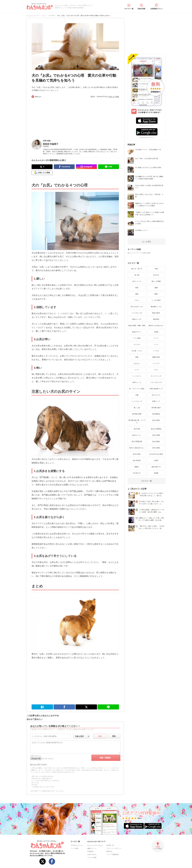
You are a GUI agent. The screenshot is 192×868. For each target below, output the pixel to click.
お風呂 (156, 460)
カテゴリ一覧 (129, 9)
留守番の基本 (156, 408)
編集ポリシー (92, 848)
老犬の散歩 (156, 442)
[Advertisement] (53, 117)
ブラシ (156, 370)
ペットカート (137, 376)
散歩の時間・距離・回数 (137, 326)
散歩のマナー (137, 332)
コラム (137, 300)
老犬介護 (137, 429)
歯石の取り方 (156, 467)
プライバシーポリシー (114, 848)
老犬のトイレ (137, 435)
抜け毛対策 (137, 460)
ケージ (156, 338)
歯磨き (137, 467)
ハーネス (156, 351)
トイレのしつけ (137, 313)
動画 (156, 294)
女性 (100, 736)
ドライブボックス (156, 382)
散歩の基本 (156, 313)
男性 (114, 736)
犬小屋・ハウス (137, 351)
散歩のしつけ (137, 319)
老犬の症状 (137, 454)
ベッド (156, 344)
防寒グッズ (156, 401)
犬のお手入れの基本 (156, 454)
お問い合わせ (92, 854)
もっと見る (147, 242)
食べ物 (137, 275)
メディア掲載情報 (112, 854)
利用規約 (90, 851)
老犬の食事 (156, 435)
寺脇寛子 (54, 144)
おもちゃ (137, 363)
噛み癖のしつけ (156, 307)
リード (137, 370)
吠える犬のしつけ (137, 307)
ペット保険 (75, 848)
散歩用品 (156, 319)
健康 (156, 288)
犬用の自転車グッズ (156, 389)
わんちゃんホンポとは (95, 845)
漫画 (137, 294)
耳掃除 (156, 473)
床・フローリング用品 (137, 389)
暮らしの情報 (156, 281)
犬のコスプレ (156, 395)
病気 (137, 288)
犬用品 (156, 332)
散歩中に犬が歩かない (156, 326)
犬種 (156, 269)
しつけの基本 (156, 300)
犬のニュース (137, 281)
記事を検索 (141, 9)
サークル (137, 344)
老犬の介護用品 (156, 429)
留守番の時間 (137, 414)
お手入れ (156, 275)
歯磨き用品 (156, 357)
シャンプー (156, 363)
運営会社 (109, 851)
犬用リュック (137, 382)
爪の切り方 (137, 473)
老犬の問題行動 (137, 442)
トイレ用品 (137, 338)
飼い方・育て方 (137, 269)
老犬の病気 (156, 448)
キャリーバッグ (156, 376)
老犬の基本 (156, 420)
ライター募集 (92, 858)
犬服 (137, 395)
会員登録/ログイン (157, 9)
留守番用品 (156, 414)
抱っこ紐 (137, 408)
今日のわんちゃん (77, 845)
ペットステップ (137, 401)
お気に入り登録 (114, 97)
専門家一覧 (110, 845)
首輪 (137, 357)
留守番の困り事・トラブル (137, 421)
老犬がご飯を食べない (137, 448)
